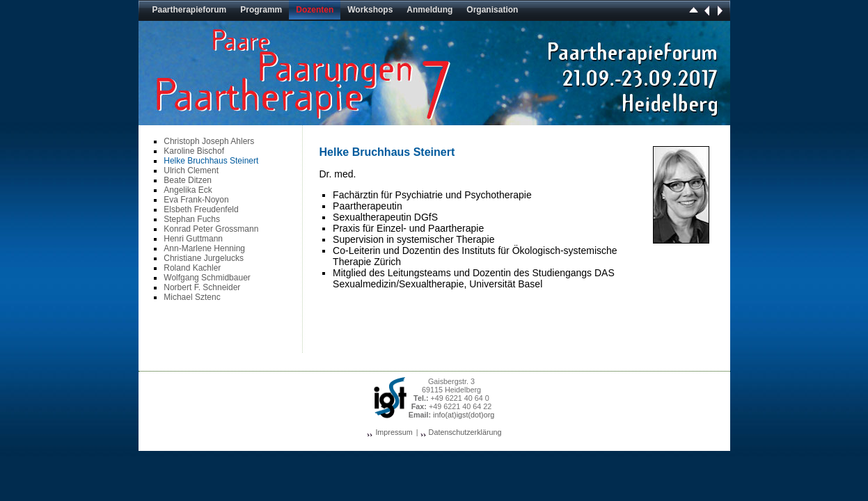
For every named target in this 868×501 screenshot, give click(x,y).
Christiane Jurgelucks (204, 258)
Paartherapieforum (190, 10)
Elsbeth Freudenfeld (201, 209)
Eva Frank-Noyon (196, 200)
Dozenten (315, 10)
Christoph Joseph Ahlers (209, 141)
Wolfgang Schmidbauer (207, 278)
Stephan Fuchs (192, 219)
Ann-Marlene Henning (204, 248)
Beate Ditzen (188, 180)
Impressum (394, 432)
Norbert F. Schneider (202, 287)
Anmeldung (429, 10)
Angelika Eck (188, 190)
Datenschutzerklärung (465, 432)
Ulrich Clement (191, 170)
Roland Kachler (192, 268)
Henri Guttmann (193, 239)
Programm (261, 10)
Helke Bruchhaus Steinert (211, 161)
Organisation (492, 10)
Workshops (370, 10)
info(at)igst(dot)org (464, 415)
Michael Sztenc (192, 297)
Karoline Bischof (194, 151)
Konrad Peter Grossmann (211, 229)
